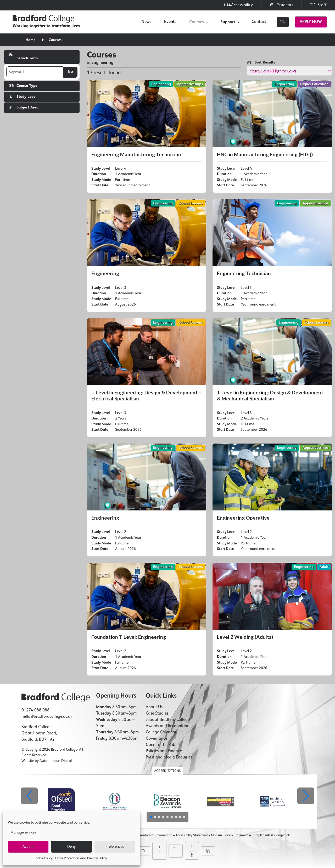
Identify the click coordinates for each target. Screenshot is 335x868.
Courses (197, 22)
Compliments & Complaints (271, 835)
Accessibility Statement (192, 835)
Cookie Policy (43, 858)
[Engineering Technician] (272, 256)
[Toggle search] (283, 22)
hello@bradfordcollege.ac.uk (47, 717)
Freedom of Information (155, 835)
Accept (28, 847)
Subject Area (24, 107)
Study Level (23, 97)
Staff (318, 5)
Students (281, 5)
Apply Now (311, 22)
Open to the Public (163, 745)
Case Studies (157, 714)
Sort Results (261, 62)
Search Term (23, 56)
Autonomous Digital (56, 761)
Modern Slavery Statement (230, 835)
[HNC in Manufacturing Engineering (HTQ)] (272, 136)
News (146, 22)
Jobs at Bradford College (168, 720)
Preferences (115, 847)
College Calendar (161, 732)
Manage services (23, 832)
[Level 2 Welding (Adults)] (272, 619)
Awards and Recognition (168, 726)
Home (30, 40)
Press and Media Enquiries (169, 757)
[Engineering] (147, 256)
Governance (157, 739)
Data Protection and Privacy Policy (81, 858)
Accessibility (238, 5)
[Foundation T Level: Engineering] (147, 619)
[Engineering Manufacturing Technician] (147, 136)
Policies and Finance (164, 751)
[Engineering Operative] (272, 500)
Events (170, 22)
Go (70, 72)
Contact (259, 22)
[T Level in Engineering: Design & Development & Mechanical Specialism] (272, 378)
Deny (71, 847)
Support (228, 22)
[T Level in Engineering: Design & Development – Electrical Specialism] (147, 378)
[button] (306, 796)
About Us (154, 707)
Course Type (23, 86)
